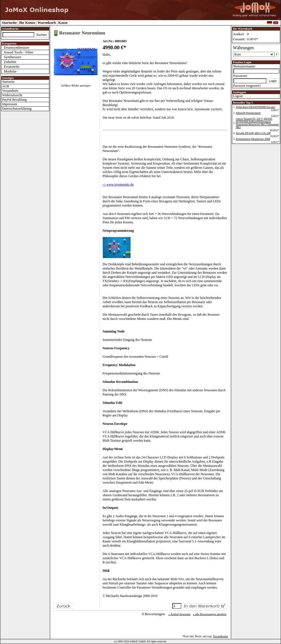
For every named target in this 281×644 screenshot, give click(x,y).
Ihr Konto (27, 23)
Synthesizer (11, 57)
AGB (5, 86)
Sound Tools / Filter (18, 52)
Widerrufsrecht (12, 95)
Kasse (63, 23)
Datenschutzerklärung (17, 109)
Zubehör (9, 62)
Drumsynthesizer (15, 47)
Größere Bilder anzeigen (76, 86)
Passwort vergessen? (247, 86)
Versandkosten (220, 636)
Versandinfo (10, 91)
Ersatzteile (11, 66)
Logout (238, 96)
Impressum (9, 104)
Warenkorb (47, 23)
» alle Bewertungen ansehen (210, 614)
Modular (9, 71)
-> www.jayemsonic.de (118, 184)
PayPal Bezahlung (14, 100)
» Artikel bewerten (179, 614)
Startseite (9, 23)
